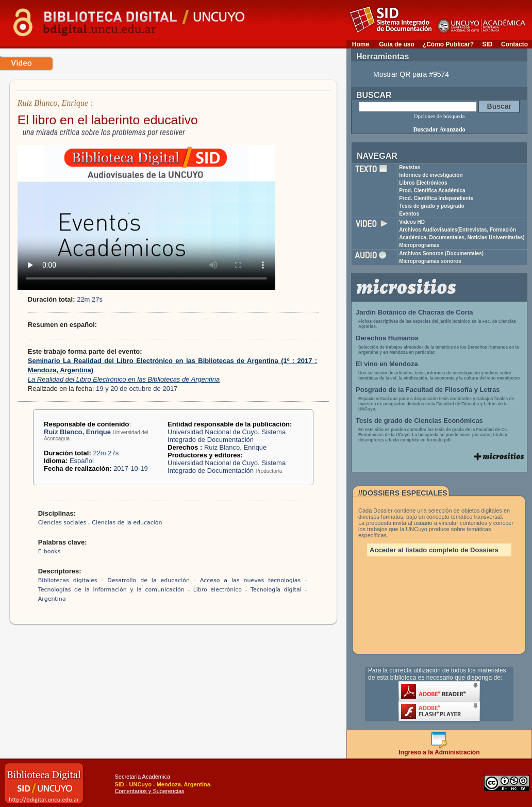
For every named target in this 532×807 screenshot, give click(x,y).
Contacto (514, 44)
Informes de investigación (431, 175)
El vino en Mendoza (387, 364)
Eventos (409, 214)
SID (487, 44)
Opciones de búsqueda (439, 116)
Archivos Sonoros (441, 253)
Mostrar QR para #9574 (411, 74)
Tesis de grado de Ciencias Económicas (419, 421)
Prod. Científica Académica (432, 191)
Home (361, 44)
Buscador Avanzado (439, 129)
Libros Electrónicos (423, 183)
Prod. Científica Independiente (436, 198)
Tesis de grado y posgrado (432, 206)
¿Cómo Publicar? (448, 44)
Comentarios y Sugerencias (149, 791)
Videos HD (412, 222)
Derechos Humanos (387, 338)
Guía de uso (397, 44)
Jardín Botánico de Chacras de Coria (414, 312)
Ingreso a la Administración (439, 750)
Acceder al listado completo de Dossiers (434, 550)
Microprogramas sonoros (430, 261)
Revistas (410, 167)
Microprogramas (419, 245)
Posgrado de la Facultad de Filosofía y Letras (428, 390)
